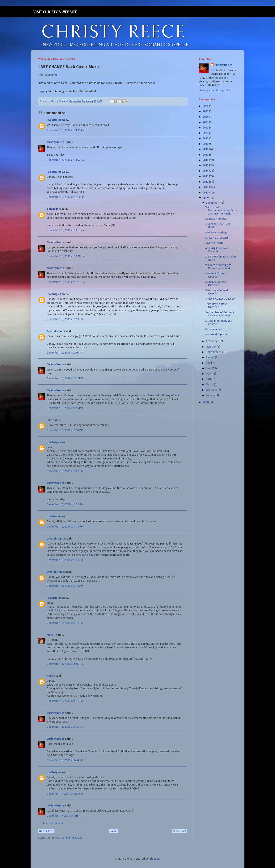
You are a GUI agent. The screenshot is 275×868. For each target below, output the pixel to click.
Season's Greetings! (217, 238)
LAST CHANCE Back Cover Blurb (221, 258)
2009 (206, 198)
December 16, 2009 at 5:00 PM (65, 664)
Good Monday (214, 329)
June (209, 368)
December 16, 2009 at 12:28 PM (66, 282)
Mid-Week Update (216, 334)
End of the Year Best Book (218, 226)
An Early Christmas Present (217, 250)
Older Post (180, 831)
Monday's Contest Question (216, 275)
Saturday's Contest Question (217, 292)
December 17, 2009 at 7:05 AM (65, 794)
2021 (206, 133)
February (212, 390)
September (213, 352)
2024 (206, 117)
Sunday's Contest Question (216, 284)
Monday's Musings (216, 233)
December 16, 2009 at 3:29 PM (65, 504)
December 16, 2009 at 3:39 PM (65, 560)
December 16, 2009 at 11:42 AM (66, 160)
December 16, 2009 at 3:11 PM (65, 378)
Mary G (51, 635)
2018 (206, 149)
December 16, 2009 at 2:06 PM (65, 353)
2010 (206, 193)
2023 (206, 122)
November (213, 341)
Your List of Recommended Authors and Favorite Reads (221, 211)
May (209, 374)
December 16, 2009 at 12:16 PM (66, 230)
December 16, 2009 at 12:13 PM (66, 197)
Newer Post (46, 831)
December (213, 203)
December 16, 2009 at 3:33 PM (65, 527)
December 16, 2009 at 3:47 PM (65, 623)
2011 (206, 187)
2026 (206, 106)
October (211, 347)
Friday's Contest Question (221, 299)
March (210, 385)
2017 (206, 155)
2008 (206, 402)
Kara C (51, 676)
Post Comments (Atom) (69, 838)
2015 (206, 165)
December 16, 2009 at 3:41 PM (65, 586)
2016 (206, 160)
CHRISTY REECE (113, 32)
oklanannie (54, 209)
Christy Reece (56, 142)
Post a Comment (53, 824)
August (210, 357)
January (211, 395)
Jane (50, 420)
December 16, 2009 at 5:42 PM (65, 701)
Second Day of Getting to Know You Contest (220, 314)
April (209, 379)
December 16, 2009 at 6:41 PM (65, 760)
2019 (206, 144)
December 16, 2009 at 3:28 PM (65, 471)
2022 (206, 128)
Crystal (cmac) (56, 331)
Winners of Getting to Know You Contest (218, 267)
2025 (206, 111)
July (209, 363)
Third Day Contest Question (216, 306)
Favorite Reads (214, 243)
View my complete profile (214, 90)
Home (113, 831)
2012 (206, 182)
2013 (206, 176)
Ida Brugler (54, 120)
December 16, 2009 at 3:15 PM (65, 408)
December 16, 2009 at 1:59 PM (65, 319)
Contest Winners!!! (216, 219)
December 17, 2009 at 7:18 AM (65, 816)
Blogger (154, 859)
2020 (206, 139)
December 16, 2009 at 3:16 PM (65, 430)
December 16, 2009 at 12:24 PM (66, 256)
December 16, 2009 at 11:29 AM (66, 130)
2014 (206, 171)
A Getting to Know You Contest (219, 323)
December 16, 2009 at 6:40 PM (65, 727)
